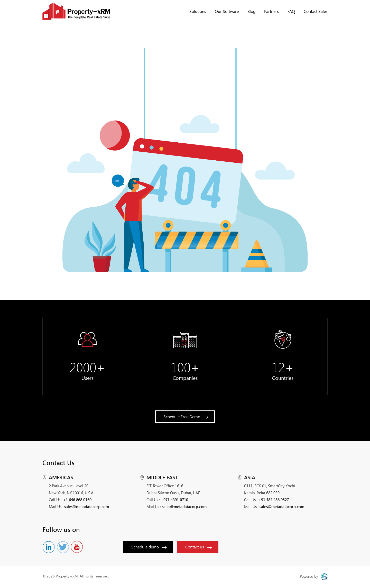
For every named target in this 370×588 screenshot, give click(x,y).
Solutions (198, 11)
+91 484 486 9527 (274, 500)
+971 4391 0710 (174, 500)
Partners (271, 11)
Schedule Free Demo (186, 416)
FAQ (291, 11)
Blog (251, 11)
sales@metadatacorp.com (87, 507)
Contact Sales (316, 11)
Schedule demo (149, 547)
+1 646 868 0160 (77, 500)
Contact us (199, 547)
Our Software (227, 11)
